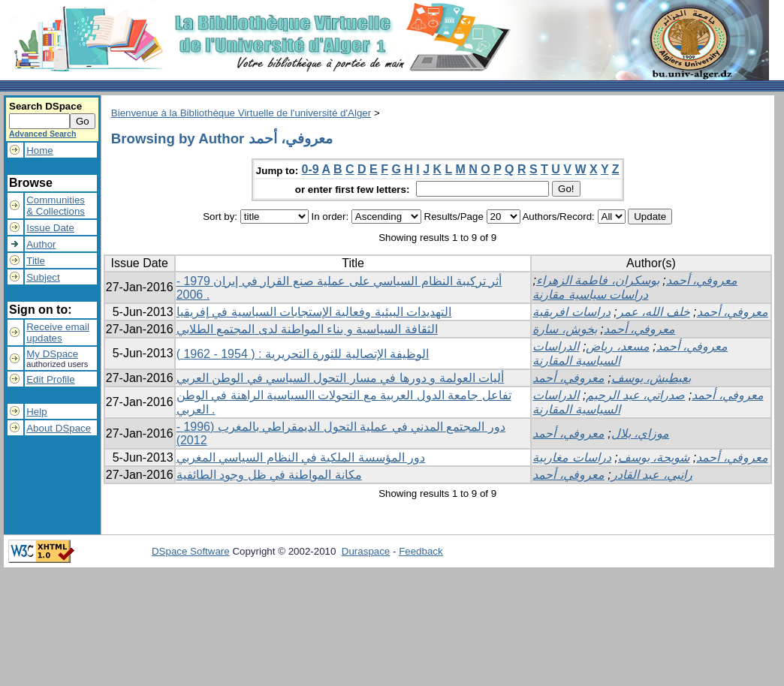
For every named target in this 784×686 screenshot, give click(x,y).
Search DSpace (45, 106)
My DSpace (52, 354)
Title (36, 261)
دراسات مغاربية (571, 457)
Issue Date (50, 228)
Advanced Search (42, 134)
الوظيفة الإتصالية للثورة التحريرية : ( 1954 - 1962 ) (303, 354)
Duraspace (366, 551)
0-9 (311, 169)
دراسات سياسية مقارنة (590, 295)
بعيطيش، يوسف (651, 378)
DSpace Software (191, 551)
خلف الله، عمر (654, 312)
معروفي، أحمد (702, 280)
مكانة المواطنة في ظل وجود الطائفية (269, 475)
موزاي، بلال (640, 433)
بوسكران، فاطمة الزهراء (598, 280)
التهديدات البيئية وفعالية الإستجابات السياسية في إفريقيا (314, 312)
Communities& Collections (56, 206)
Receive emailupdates (58, 332)
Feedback (421, 551)
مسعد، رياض (617, 346)
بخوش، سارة (564, 329)
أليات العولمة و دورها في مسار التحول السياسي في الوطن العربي (340, 378)
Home (40, 150)
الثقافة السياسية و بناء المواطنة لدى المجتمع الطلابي (307, 329)
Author (41, 244)
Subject (43, 277)
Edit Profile (50, 379)
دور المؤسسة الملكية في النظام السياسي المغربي (301, 457)
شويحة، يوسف (654, 457)
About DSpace (59, 428)
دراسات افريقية (571, 312)
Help (36, 412)
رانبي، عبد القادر (652, 475)
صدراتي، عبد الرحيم (635, 395)
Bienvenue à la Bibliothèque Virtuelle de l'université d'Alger (241, 113)
